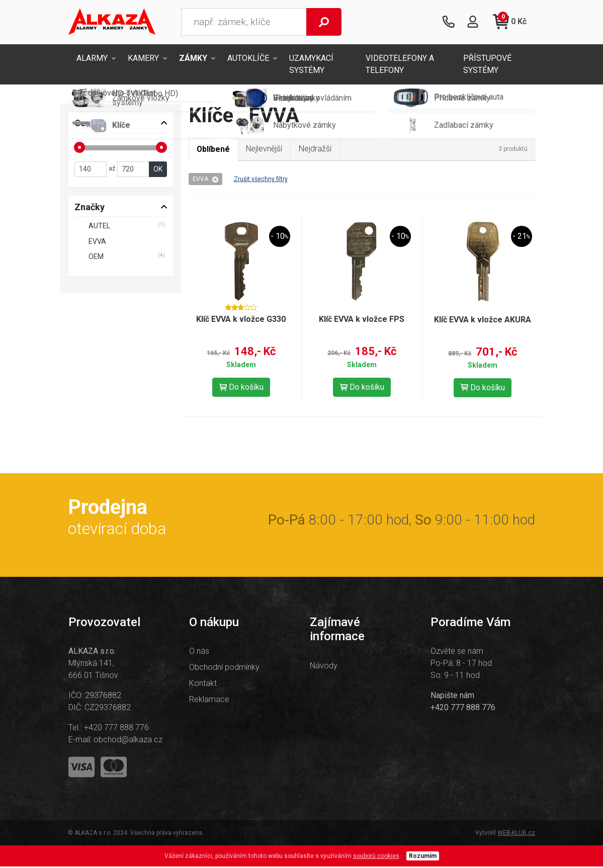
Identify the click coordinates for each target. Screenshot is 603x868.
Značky (90, 208)
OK (158, 170)
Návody (324, 667)
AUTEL (99, 227)
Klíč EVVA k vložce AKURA (483, 321)
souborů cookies (376, 857)
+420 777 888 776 (116, 729)
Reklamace (209, 701)
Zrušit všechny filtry (261, 180)
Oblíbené (214, 150)
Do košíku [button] (241, 388)
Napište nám (452, 697)
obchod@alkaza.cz (128, 741)
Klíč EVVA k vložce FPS (362, 320)
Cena (85, 124)
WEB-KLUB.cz (516, 834)
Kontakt (203, 685)
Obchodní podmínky (224, 669)
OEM (96, 257)
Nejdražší (317, 150)
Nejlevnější (266, 150)
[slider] (79, 148)
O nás (199, 653)
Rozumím (423, 857)
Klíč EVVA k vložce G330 (241, 320)
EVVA (205, 180)
